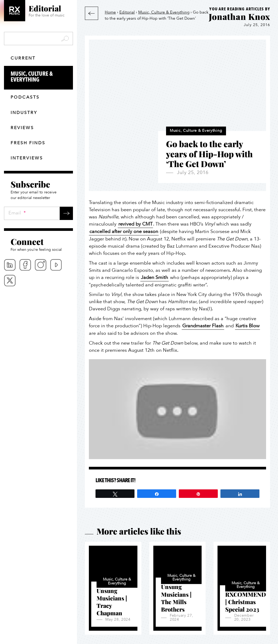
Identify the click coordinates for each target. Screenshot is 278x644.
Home (110, 12)
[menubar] (38, 273)
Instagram (41, 265)
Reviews (22, 128)
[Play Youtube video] (177, 409)
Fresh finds (28, 143)
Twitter (10, 281)
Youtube (56, 265)
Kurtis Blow (247, 326)
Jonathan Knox (239, 16)
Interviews (27, 158)
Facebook (25, 265)
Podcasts (25, 97)
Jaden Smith (155, 277)
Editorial (127, 12)
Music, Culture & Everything (42, 77)
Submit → (66, 213)
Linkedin (10, 265)
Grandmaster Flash (203, 326)
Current (23, 58)
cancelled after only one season (124, 232)
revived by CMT (135, 224)
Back (92, 13)
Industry (24, 113)
